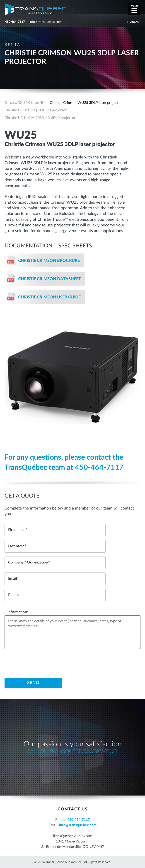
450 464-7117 (15, 22)
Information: (18, 612)
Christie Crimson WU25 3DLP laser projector (86, 103)
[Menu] (134, 9)
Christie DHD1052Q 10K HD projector (36, 110)
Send (33, 683)
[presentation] (39, 662)
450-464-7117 (99, 468)
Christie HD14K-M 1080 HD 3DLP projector (40, 118)
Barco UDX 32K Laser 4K (25, 103)
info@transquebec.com (46, 22)
